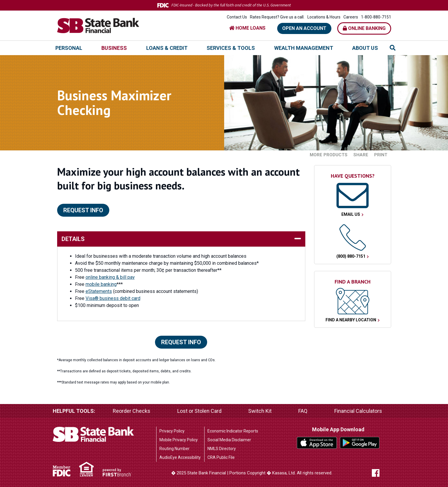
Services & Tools (231, 48)
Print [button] (381, 155)
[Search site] (393, 48)
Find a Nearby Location (351, 320)
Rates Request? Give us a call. (277, 17)
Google (360, 443)
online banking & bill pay (110, 277)
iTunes (317, 443)
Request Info (83, 210)
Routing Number (174, 449)
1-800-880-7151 (376, 17)
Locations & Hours (324, 17)
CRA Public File (221, 457)
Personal (69, 48)
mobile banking (101, 284)
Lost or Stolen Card (199, 411)
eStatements (99, 291)
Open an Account (304, 28)
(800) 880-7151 (351, 256)
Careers (351, 17)
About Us (365, 48)
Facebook (381, 473)
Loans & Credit (167, 48)
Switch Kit (260, 411)
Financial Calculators (358, 411)
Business (114, 48)
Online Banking (364, 28)
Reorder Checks (132, 411)
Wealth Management (304, 48)
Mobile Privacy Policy (179, 440)
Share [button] (361, 155)
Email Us (351, 214)
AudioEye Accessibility (180, 457)
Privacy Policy (172, 431)
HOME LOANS (247, 28)
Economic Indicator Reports (233, 431)
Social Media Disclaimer (229, 440)
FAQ (303, 411)
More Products (329, 155)
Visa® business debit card (113, 298)
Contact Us (237, 17)
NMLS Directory (222, 449)
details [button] (73, 239)
